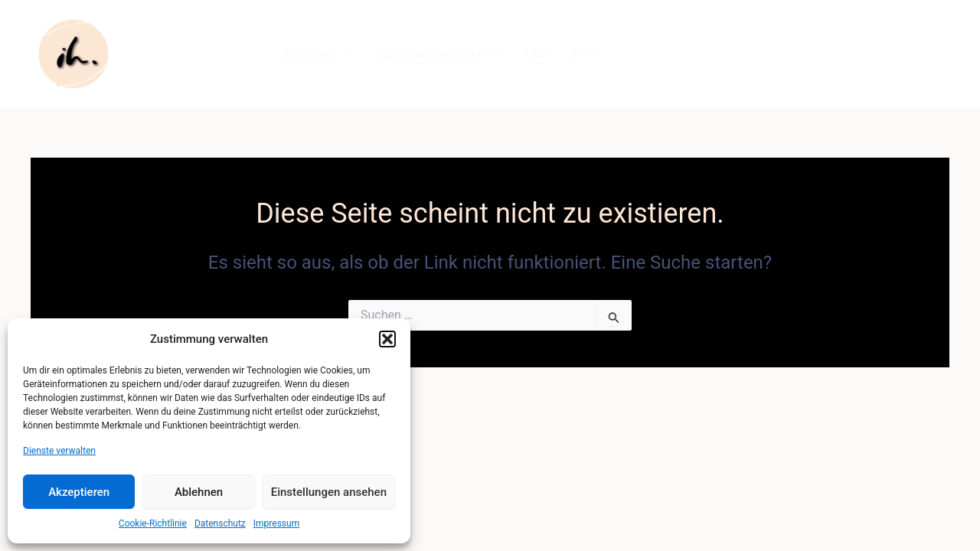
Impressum (276, 523)
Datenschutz (220, 523)
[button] (387, 339)
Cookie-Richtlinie (153, 523)
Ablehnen (199, 492)
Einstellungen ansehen (329, 492)
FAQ (535, 54)
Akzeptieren (79, 492)
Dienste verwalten (59, 451)
